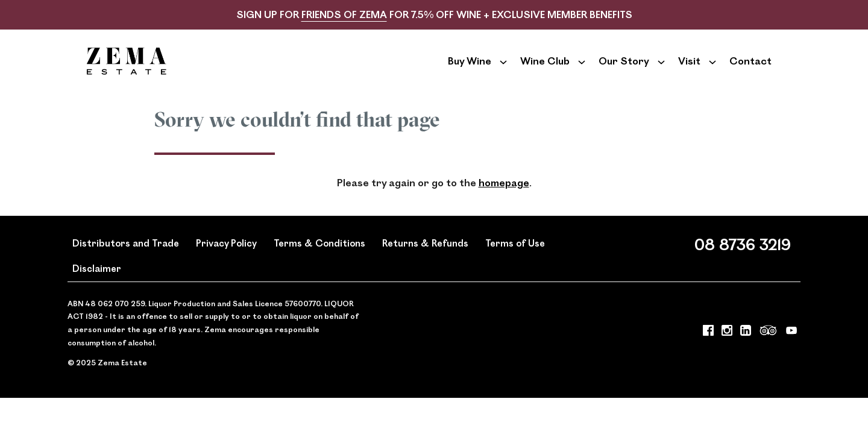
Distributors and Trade (126, 261)
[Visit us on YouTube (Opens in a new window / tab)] (791, 351)
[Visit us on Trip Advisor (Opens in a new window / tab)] (769, 351)
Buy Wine (470, 70)
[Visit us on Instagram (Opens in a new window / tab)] (727, 351)
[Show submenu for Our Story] (661, 70)
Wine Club (545, 70)
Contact (750, 70)
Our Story (624, 70)
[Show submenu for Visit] (712, 70)
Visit (689, 70)
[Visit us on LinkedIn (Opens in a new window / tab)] (746, 351)
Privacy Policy (226, 261)
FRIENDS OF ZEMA (344, 14)
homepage (504, 201)
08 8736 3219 (743, 262)
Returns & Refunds (425, 261)
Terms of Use (515, 261)
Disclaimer (97, 287)
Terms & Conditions (319, 261)
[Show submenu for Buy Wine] (503, 70)
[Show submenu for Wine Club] (582, 70)
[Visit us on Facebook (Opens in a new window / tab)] (708, 351)
